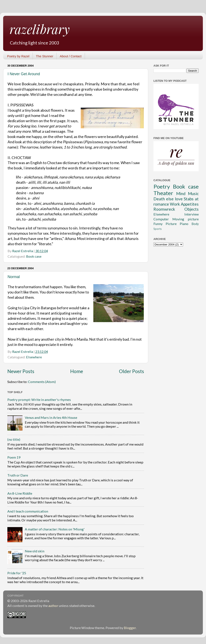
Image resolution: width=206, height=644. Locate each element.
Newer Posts (21, 371)
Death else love (168, 199)
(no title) (14, 439)
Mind (181, 193)
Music (193, 193)
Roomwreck (164, 209)
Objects (191, 209)
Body (195, 224)
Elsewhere (34, 357)
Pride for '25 (17, 573)
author (53, 606)
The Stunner (45, 56)
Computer (161, 219)
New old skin (35, 551)
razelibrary (40, 29)
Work (175, 204)
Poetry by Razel (18, 56)
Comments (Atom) (42, 382)
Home (77, 371)
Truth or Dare (18, 475)
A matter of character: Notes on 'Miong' (55, 529)
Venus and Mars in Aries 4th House (51, 417)
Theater (163, 193)
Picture (171, 224)
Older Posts (131, 371)
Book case (34, 256)
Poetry (162, 186)
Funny (158, 224)
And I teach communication (28, 511)
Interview (191, 214)
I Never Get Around (24, 74)
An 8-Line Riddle (20, 493)
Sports (158, 229)
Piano (184, 224)
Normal (14, 277)
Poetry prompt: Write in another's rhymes (39, 400)
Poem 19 (14, 457)
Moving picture (186, 219)
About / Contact (71, 56)
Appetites (190, 204)
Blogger (130, 628)
